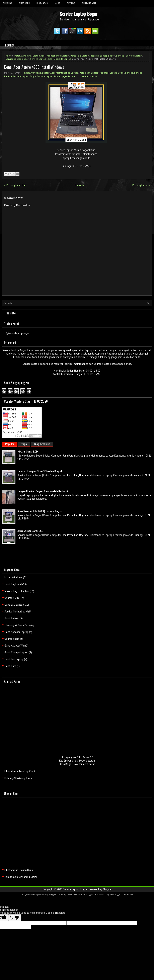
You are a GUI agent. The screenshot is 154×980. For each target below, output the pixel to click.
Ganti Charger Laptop (16, 652)
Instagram (42, 3)
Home (9, 56)
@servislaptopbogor (18, 333)
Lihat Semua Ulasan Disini (19, 870)
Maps (58, 3)
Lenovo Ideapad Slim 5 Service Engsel (40, 471)
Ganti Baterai (12, 618)
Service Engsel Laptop (17, 591)
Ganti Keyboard (13, 584)
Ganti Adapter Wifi (15, 646)
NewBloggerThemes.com (121, 894)
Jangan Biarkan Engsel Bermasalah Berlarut (43, 491)
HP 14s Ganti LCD (28, 452)
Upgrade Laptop (63, 59)
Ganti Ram (10, 666)
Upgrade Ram (12, 639)
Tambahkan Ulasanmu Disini (21, 877)
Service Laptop (134, 56)
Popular (10, 444)
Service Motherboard (16, 612)
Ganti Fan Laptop (14, 659)
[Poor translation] (15, 918)
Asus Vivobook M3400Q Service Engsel (40, 511)
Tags (24, 444)
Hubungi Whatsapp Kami (18, 778)
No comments (89, 76)
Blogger (107, 889)
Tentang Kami (89, 3)
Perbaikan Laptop (80, 56)
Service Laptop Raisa (41, 59)
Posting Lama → (142, 185)
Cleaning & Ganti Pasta (18, 625)
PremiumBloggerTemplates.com (93, 894)
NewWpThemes (39, 894)
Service (120, 56)
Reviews (71, 3)
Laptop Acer (39, 56)
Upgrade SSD (12, 598)
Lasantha (71, 894)
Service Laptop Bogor (79, 14)
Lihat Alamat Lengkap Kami (20, 771)
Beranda (8, 3)
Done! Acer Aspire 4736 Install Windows (34, 67)
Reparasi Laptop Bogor (102, 56)
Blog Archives (42, 444)
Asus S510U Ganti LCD (30, 531)
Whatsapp (24, 3)
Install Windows (22, 56)
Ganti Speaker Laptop (16, 632)
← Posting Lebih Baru (15, 185)
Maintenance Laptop (58, 56)
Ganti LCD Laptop (14, 605)
